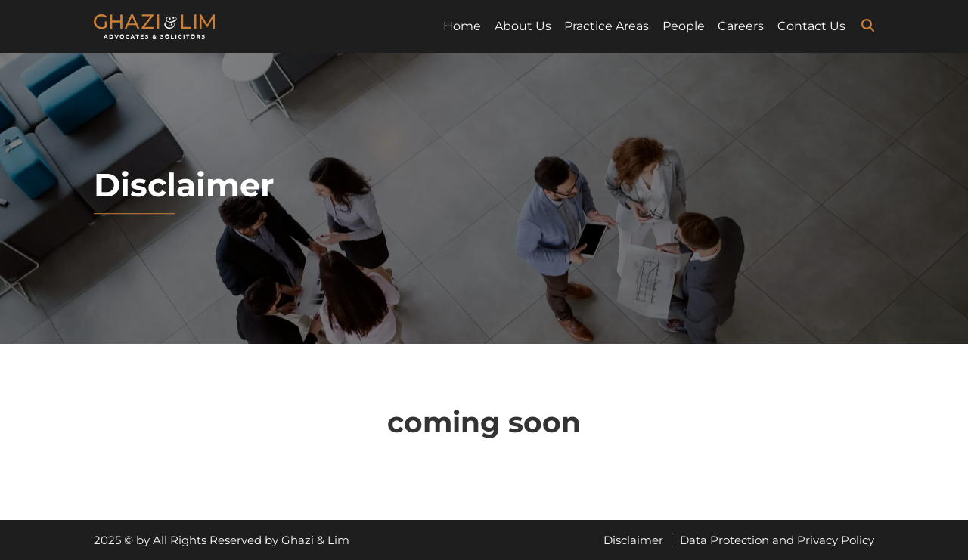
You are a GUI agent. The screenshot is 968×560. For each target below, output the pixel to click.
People (684, 26)
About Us (523, 26)
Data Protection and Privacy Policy (777, 540)
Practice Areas (607, 26)
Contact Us (811, 26)
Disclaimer (633, 540)
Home (462, 26)
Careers (741, 26)
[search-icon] (868, 26)
